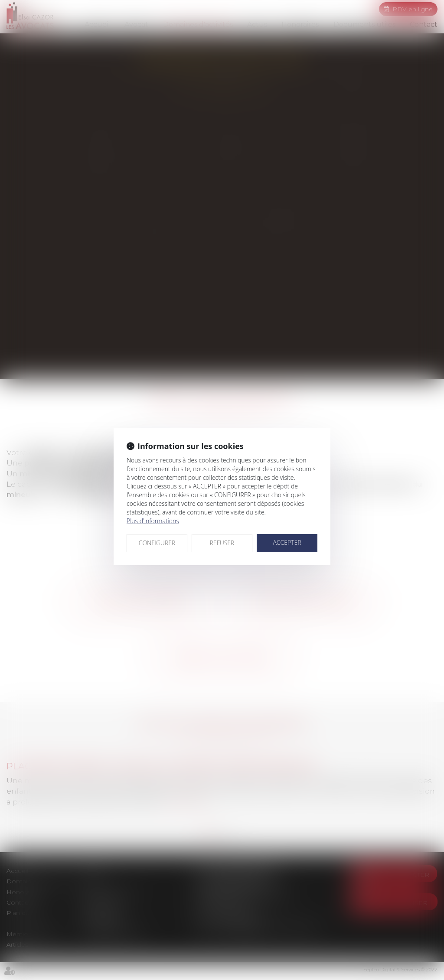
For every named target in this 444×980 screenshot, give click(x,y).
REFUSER (222, 543)
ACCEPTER (287, 542)
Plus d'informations (153, 521)
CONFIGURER (157, 543)
